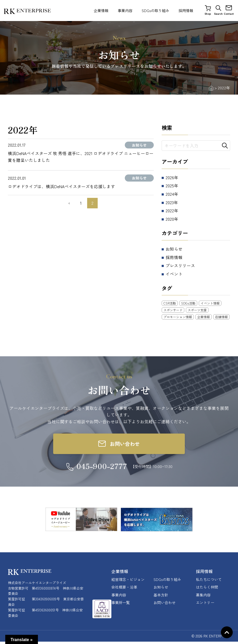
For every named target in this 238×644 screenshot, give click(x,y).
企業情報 (101, 11)
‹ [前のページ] (69, 203)
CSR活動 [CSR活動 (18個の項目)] (170, 303)
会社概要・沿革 (124, 590)
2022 (170, 210)
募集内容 (203, 597)
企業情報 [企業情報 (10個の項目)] (204, 317)
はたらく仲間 (207, 590)
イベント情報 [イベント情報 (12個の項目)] (210, 303)
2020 (170, 219)
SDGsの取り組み (155, 11)
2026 (170, 177)
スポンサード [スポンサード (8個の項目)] (173, 310)
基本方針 (161, 597)
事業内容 (125, 11)
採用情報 (186, 11)
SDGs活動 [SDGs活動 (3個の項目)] (188, 303)
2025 (170, 186)
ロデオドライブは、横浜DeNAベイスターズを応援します (62, 186)
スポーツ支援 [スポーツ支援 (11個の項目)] (197, 310)
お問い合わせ (165, 605)
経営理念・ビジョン (128, 582)
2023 (170, 202)
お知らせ (174, 249)
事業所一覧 (121, 605)
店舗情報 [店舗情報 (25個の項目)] (221, 317)
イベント (174, 274)
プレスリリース (180, 265)
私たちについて (209, 582)
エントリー (205, 605)
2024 (170, 194)
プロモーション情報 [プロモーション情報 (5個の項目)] (178, 317)
